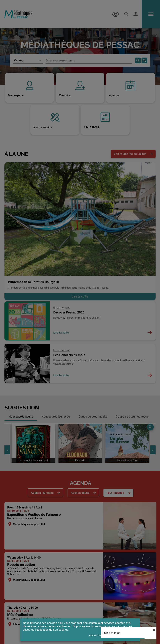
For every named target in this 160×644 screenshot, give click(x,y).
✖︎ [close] (154, 630)
